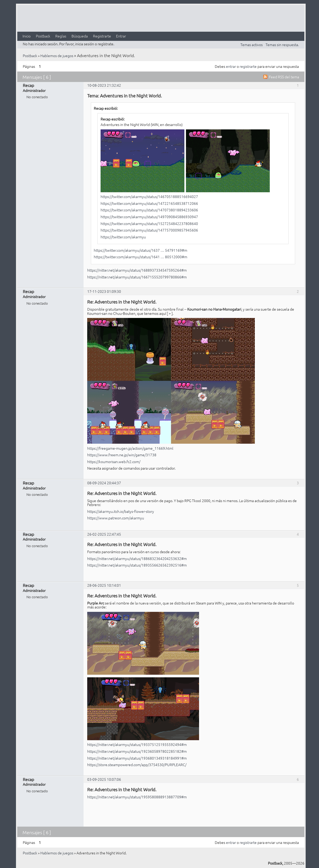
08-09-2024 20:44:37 (104, 483)
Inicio (27, 36)
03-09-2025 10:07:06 (104, 779)
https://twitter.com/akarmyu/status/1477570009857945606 (149, 230)
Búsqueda (80, 36)
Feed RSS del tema (284, 77)
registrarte (248, 66)
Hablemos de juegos (57, 56)
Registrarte (102, 36)
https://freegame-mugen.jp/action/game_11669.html (130, 448)
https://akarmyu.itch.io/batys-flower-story (121, 511)
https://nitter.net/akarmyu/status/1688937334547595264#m (137, 270)
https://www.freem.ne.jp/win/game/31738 (122, 455)
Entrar (121, 36)
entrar (231, 66)
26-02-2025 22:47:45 (104, 534)
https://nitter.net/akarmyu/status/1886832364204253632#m (137, 558)
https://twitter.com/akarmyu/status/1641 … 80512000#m (141, 257)
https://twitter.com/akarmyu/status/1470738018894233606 (149, 210)
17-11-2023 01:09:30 (104, 291)
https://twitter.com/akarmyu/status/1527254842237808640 (149, 223)
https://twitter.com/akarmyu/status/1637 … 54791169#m (141, 250)
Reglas (61, 36)
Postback (43, 36)
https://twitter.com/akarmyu (123, 237)
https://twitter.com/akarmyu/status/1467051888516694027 (149, 196)
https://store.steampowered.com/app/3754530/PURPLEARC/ (137, 765)
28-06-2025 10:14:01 (104, 585)
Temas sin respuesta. (282, 45)
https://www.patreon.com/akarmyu (116, 518)
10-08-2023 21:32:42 (104, 85)
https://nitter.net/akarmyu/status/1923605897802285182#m (137, 751)
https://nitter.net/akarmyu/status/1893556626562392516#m (137, 565)
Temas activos (252, 45)
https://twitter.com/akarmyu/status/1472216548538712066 (149, 203)
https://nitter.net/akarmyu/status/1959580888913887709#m (137, 797)
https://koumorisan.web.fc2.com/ (114, 462)
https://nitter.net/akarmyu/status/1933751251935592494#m (137, 744)
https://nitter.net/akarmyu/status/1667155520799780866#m (137, 277)
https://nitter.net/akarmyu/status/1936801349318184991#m (137, 758)
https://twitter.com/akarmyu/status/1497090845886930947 (149, 217)
